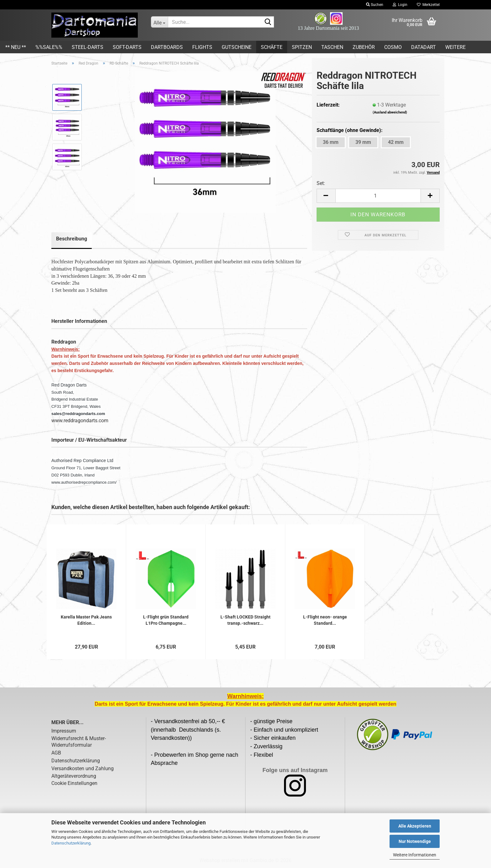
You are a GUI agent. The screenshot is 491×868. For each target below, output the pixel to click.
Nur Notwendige (415, 841)
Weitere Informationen (415, 855)
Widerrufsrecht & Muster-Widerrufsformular (79, 742)
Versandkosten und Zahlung (83, 768)
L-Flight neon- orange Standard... (325, 620)
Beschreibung (72, 239)
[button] (326, 196)
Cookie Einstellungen (74, 783)
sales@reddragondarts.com (78, 414)
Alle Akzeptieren (415, 826)
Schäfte (272, 47)
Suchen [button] (375, 5)
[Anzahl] (378, 196)
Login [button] (400, 5)
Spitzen (302, 47)
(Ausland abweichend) (390, 112)
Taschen (332, 47)
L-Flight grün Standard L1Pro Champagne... (166, 620)
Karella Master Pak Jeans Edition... (86, 620)
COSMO (393, 47)
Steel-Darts (88, 47)
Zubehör (364, 47)
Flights (202, 47)
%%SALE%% (49, 47)
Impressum (64, 731)
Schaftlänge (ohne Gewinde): (350, 130)
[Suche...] (160, 22)
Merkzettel (428, 5)
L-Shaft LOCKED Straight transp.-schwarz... (246, 620)
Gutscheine (237, 47)
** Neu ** (16, 47)
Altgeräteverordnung (74, 776)
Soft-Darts (127, 47)
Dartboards (167, 47)
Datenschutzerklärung (71, 843)
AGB (56, 753)
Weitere (455, 47)
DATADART (424, 47)
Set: (321, 183)
